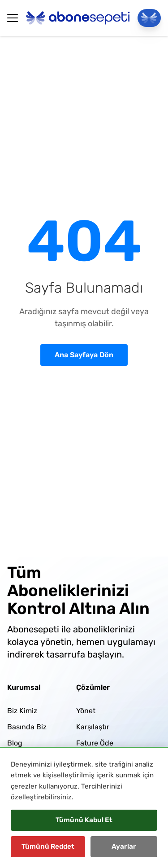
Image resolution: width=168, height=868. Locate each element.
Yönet (86, 711)
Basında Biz (27, 727)
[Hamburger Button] (13, 18)
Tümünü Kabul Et (84, 820)
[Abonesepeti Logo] (78, 18)
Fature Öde (95, 743)
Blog (15, 743)
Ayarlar (124, 846)
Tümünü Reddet (48, 846)
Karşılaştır (93, 727)
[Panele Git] (149, 18)
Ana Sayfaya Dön (84, 355)
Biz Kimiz (22, 711)
